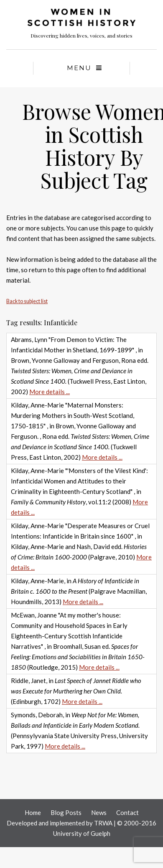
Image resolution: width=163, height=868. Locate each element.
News (99, 812)
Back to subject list (27, 301)
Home (33, 812)
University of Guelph (82, 833)
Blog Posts (66, 812)
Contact (127, 812)
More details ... (50, 392)
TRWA (103, 823)
